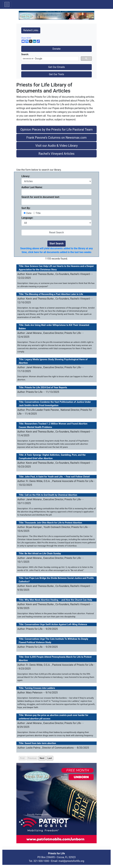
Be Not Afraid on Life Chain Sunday (43, 554)
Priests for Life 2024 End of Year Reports (46, 387)
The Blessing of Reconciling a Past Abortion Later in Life (54, 294)
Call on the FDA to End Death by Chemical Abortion (51, 495)
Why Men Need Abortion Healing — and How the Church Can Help (58, 600)
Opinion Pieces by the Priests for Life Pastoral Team (56, 130)
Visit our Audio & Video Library (57, 146)
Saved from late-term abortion (40, 743)
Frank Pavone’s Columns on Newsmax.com (57, 138)
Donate (57, 49)
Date (29, 213)
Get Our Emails (57, 67)
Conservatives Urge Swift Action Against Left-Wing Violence (56, 624)
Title (38, 213)
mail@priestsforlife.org (71, 861)
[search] (50, 59)
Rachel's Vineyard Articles (57, 154)
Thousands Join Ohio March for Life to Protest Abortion (53, 523)
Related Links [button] (31, 30)
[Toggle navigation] (7, 4)
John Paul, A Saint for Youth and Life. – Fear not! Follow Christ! (57, 477)
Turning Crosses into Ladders (40, 688)
